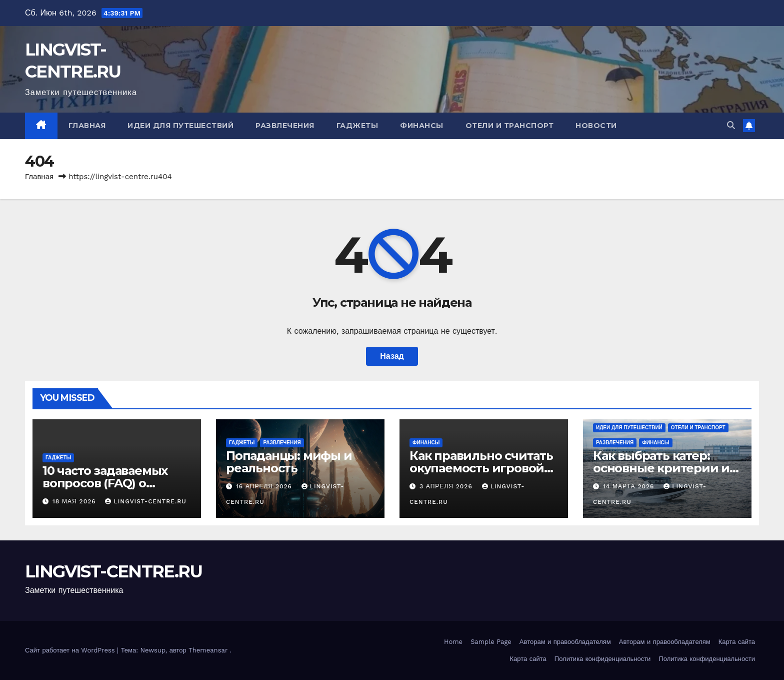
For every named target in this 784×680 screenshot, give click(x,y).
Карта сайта (737, 642)
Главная (87, 126)
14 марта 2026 (630, 486)
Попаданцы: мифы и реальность (289, 462)
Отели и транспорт (510, 126)
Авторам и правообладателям (565, 642)
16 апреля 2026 (265, 486)
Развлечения (285, 126)
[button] (731, 125)
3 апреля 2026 (447, 486)
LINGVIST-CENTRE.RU (145, 501)
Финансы (422, 126)
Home (453, 642)
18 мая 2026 (75, 501)
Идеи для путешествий (180, 126)
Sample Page (491, 642)
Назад (392, 356)
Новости (596, 126)
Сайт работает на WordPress (71, 650)
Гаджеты (357, 126)
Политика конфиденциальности (603, 659)
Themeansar (208, 650)
